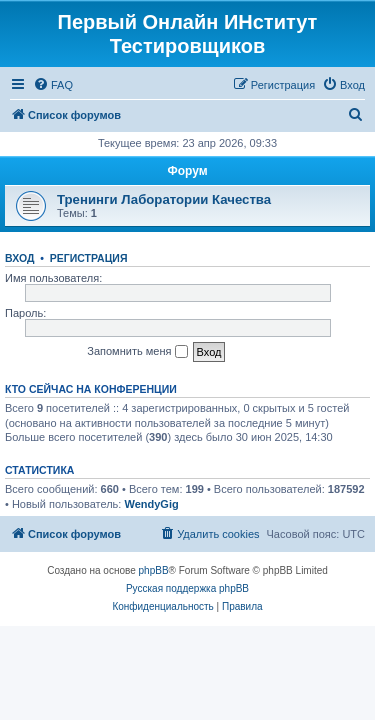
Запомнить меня (137, 352)
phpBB (154, 570)
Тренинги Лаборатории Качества (164, 199)
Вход (19, 258)
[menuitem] (53, 85)
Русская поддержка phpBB (187, 588)
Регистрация (89, 258)
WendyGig (151, 504)
